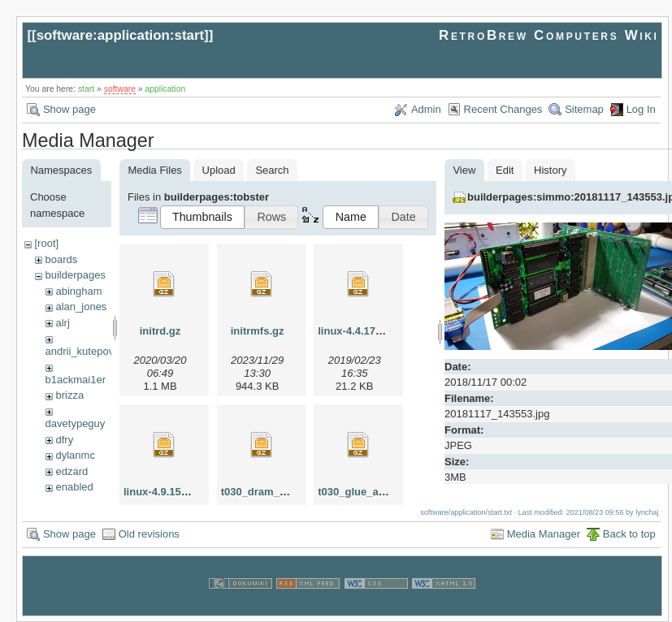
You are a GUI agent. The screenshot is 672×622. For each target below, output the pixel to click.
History (550, 170)
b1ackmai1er (76, 380)
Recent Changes (503, 109)
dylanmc (75, 455)
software (120, 89)
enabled (74, 487)
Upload (219, 170)
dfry (64, 440)
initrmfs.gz (258, 331)
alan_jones (81, 307)
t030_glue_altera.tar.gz (374, 492)
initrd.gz (160, 331)
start (86, 89)
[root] (46, 243)
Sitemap (584, 109)
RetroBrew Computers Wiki (549, 35)
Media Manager (544, 533)
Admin (426, 109)
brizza (69, 395)
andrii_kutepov (80, 351)
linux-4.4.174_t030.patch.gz (386, 331)
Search (272, 170)
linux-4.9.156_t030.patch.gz (192, 492)
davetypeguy (76, 423)
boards (61, 259)
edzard (72, 471)
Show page (69, 109)
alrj (62, 323)
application (166, 89)
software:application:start (120, 35)
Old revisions (149, 533)
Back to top (629, 533)
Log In (641, 109)
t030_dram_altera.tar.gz (280, 492)
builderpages (75, 275)
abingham (78, 291)
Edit (505, 170)
